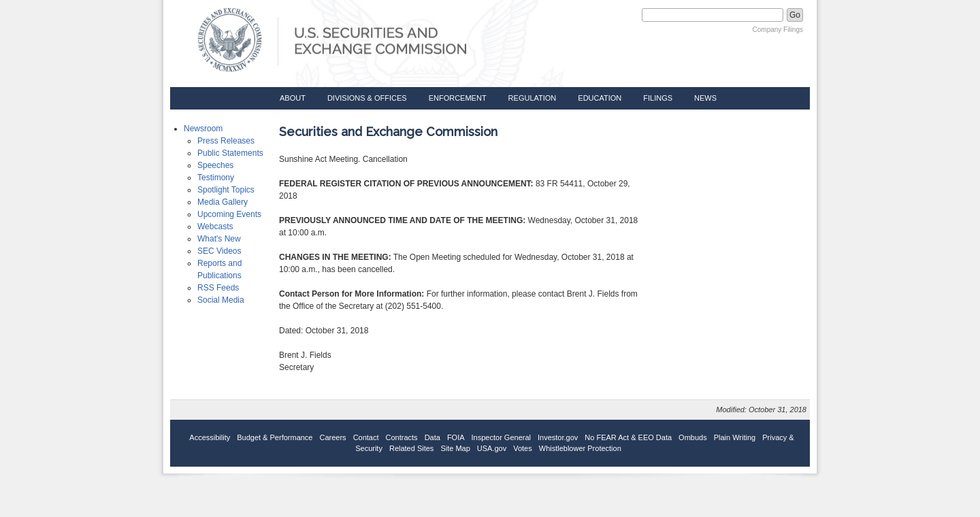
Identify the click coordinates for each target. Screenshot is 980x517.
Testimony (216, 178)
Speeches (215, 165)
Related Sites (411, 448)
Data (432, 437)
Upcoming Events (229, 214)
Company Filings (778, 30)
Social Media (221, 300)
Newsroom (203, 129)
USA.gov (492, 448)
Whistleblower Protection (580, 448)
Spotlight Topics (226, 190)
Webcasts (215, 227)
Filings (658, 98)
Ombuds (693, 437)
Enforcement (458, 98)
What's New (219, 239)
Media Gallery (223, 202)
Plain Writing (735, 437)
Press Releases (226, 141)
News (705, 98)
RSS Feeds (218, 288)
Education (600, 98)
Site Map (455, 448)
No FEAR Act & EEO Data (628, 437)
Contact (366, 437)
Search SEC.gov (607, 15)
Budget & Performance (275, 437)
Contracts (402, 437)
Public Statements (230, 153)
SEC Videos (219, 251)
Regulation (533, 98)
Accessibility (210, 437)
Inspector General (501, 437)
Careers (333, 437)
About (293, 98)
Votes (523, 448)
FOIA (456, 437)
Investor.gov (558, 437)
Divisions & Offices (367, 98)
